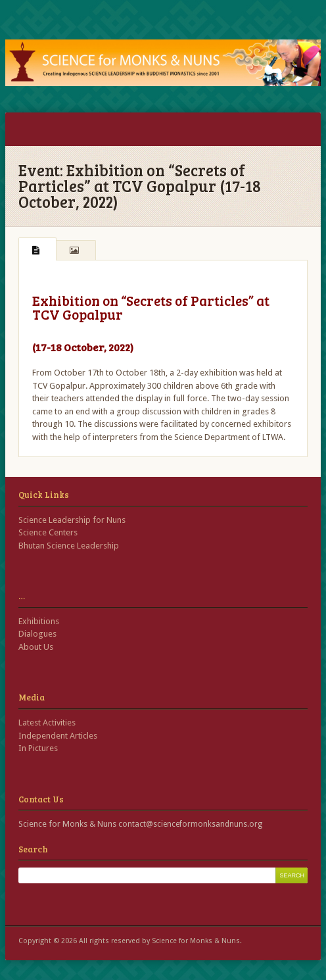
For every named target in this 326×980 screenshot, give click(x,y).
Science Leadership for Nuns (72, 520)
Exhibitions (39, 621)
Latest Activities (47, 723)
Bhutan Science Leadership (69, 546)
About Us (36, 647)
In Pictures (38, 748)
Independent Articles (58, 736)
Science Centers (48, 532)
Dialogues (37, 634)
